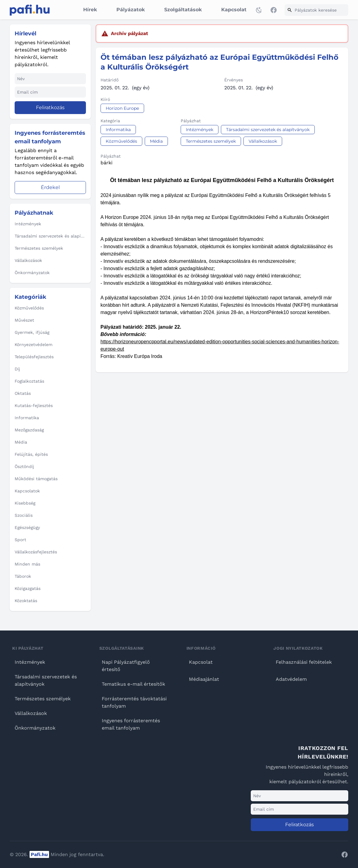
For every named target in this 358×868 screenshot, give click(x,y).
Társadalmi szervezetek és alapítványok (46, 680)
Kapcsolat (234, 10)
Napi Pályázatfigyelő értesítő (126, 666)
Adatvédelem (291, 679)
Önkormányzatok (35, 728)
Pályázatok (131, 10)
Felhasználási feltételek (304, 662)
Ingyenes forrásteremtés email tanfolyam (131, 724)
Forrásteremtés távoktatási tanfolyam (134, 702)
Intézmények (30, 662)
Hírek (90, 10)
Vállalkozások (31, 713)
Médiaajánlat (204, 679)
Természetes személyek (43, 699)
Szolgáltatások (183, 10)
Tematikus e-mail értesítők (133, 684)
